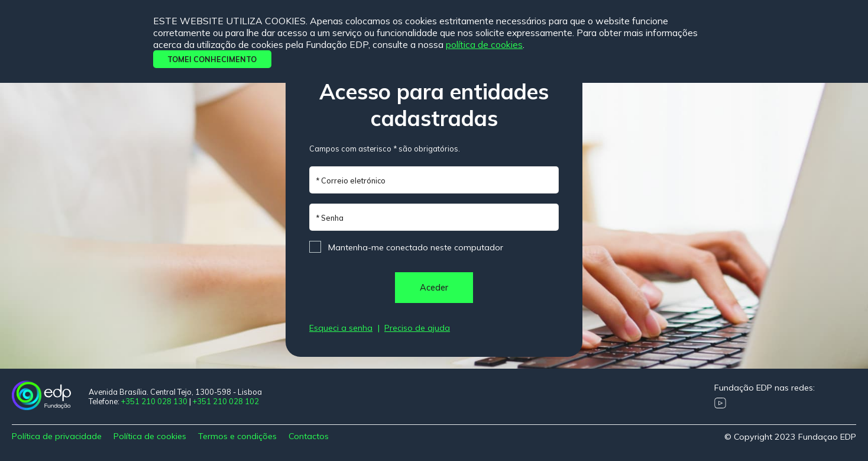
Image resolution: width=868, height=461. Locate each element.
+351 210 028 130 (154, 401)
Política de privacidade (57, 436)
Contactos (309, 436)
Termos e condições (237, 436)
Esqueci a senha (341, 328)
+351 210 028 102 (226, 401)
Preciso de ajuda (417, 328)
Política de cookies (484, 44)
